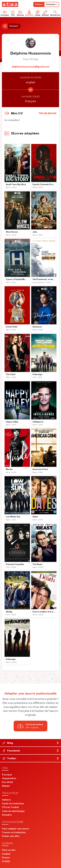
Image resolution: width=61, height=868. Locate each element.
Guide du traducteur (13, 803)
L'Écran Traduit (10, 807)
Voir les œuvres (48, 113)
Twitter (31, 758)
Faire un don (9, 850)
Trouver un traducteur (14, 832)
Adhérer (39, 4)
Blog (31, 743)
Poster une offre (11, 836)
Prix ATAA (7, 782)
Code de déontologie (13, 811)
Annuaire (29, 13)
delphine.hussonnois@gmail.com (30, 66)
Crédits (6, 861)
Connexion (52, 4)
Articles (45, 13)
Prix (13, 13)
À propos (7, 775)
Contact (6, 854)
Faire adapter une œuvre (15, 829)
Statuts (6, 786)
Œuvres (20, 13)
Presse (6, 858)
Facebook (31, 751)
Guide (38, 13)
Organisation (9, 778)
